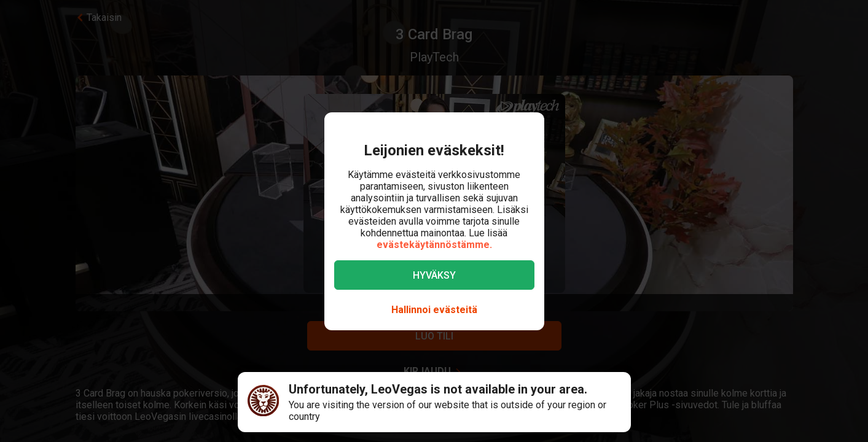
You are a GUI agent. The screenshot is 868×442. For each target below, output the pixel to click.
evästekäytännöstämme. (434, 245)
